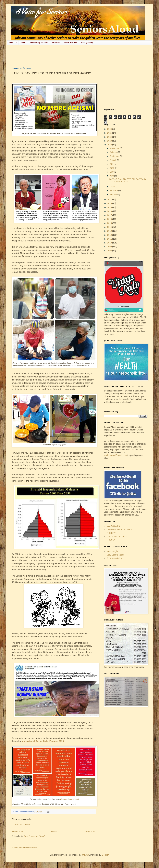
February (114, 190)
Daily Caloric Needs (116, 555)
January (113, 195)
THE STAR (112, 533)
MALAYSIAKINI (114, 526)
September (115, 156)
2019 (110, 207)
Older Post (90, 831)
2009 (110, 247)
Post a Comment (23, 825)
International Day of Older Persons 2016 (43, 741)
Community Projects (39, 43)
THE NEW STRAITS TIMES (119, 530)
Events (23, 43)
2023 (110, 141)
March (113, 187)
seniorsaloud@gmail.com (115, 455)
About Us (13, 43)
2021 (110, 199)
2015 (110, 223)
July (112, 164)
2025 (110, 133)
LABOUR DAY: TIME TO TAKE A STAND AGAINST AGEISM (127, 180)
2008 (110, 251)
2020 (110, 203)
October (113, 152)
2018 (110, 211)
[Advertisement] (64, 56)
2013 (110, 231)
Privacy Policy (87, 43)
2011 (110, 239)
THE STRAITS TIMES (117, 536)
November (114, 148)
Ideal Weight (112, 551)
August (113, 160)
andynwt (85, 855)
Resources (56, 43)
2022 (110, 145)
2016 (110, 219)
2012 (110, 235)
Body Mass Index (114, 558)
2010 (110, 243)
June (112, 168)
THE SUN (111, 540)
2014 (110, 227)
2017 (110, 215)
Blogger (105, 855)
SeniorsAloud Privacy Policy (24, 848)
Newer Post (17, 831)
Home (54, 831)
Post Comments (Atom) (34, 836)
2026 (110, 129)
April (112, 176)
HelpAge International (69, 799)
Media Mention (70, 43)
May (112, 172)
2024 (110, 137)
